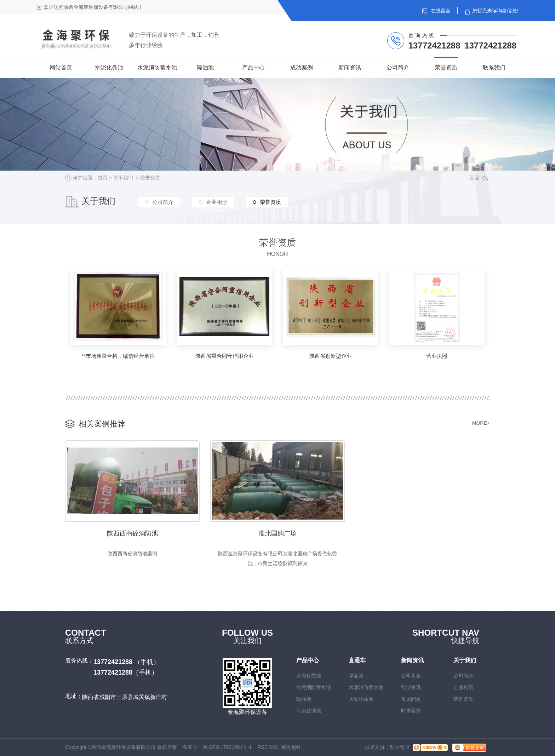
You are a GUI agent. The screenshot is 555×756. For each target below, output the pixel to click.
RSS (262, 747)
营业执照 (437, 356)
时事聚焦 (411, 711)
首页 (103, 178)
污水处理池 (309, 711)
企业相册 (217, 202)
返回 (479, 178)
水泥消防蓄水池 (157, 67)
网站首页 (61, 67)
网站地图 (290, 747)
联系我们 (494, 67)
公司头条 (411, 676)
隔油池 (205, 67)
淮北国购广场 (277, 533)
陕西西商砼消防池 (132, 533)
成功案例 (302, 67)
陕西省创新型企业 (331, 356)
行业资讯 (411, 687)
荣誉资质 (446, 67)
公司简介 (398, 67)
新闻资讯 (350, 67)
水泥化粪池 (109, 67)
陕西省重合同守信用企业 (225, 356)
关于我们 (123, 178)
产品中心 (253, 67)
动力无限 (400, 747)
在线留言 (436, 11)
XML (274, 747)
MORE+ (481, 423)
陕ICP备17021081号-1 (227, 747)
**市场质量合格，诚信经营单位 (118, 356)
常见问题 (411, 699)
